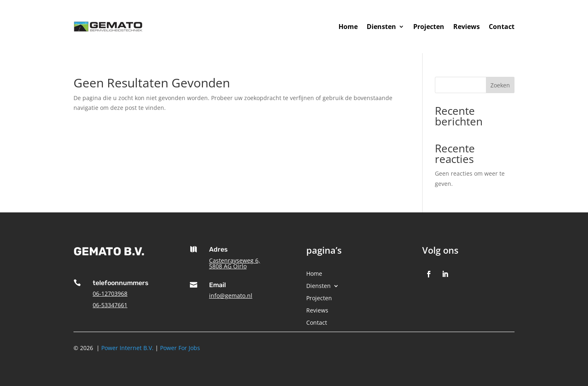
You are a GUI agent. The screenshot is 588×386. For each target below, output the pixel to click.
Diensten (381, 27)
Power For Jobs (180, 348)
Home (348, 27)
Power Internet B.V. (127, 348)
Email (217, 285)
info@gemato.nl (231, 296)
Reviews (467, 27)
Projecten (429, 27)
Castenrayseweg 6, (235, 260)
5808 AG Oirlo (228, 266)
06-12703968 (110, 293)
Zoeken (500, 85)
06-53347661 (110, 305)
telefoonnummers (121, 283)
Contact (502, 27)
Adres (218, 249)
